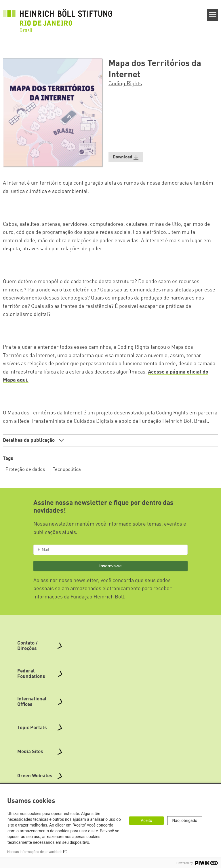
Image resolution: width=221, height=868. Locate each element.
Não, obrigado (185, 820)
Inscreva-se (110, 566)
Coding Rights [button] (125, 84)
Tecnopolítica (67, 470)
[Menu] (213, 15)
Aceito (146, 820)
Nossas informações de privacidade (35, 852)
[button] (126, 157)
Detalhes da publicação (29, 440)
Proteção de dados (25, 470)
